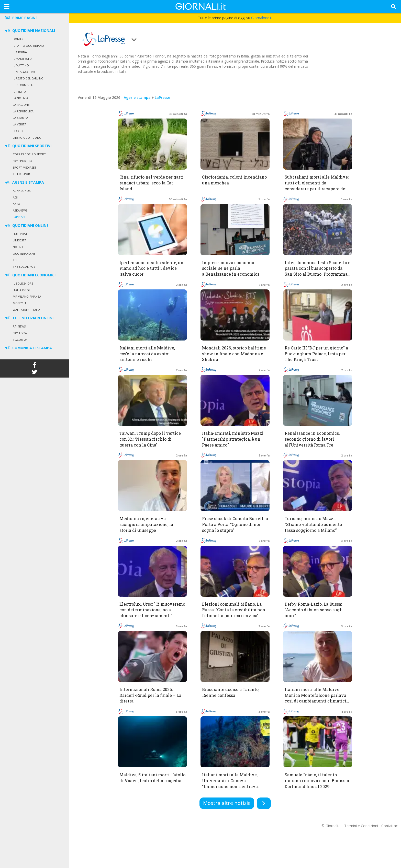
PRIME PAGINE (21, 18)
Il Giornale (21, 52)
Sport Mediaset (25, 167)
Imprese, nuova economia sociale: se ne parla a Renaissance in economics (231, 268)
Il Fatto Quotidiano (28, 46)
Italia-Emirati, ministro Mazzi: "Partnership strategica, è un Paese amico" (233, 439)
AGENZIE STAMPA (24, 182)
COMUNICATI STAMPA (28, 348)
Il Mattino (21, 65)
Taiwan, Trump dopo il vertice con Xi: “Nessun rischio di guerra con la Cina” (150, 439)
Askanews (20, 210)
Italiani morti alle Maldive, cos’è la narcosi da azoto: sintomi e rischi (147, 354)
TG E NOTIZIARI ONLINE (29, 318)
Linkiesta (20, 240)
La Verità (20, 124)
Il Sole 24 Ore (23, 283)
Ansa (16, 204)
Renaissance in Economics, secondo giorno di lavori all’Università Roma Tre (312, 439)
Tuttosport (22, 174)
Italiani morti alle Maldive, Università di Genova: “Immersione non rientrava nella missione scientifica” (230, 783)
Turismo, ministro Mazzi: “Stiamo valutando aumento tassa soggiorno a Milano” (313, 524)
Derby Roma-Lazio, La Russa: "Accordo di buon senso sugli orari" (314, 610)
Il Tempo (19, 92)
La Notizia (20, 98)
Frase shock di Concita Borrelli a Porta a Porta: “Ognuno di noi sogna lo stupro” (235, 524)
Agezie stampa (137, 97)
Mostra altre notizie (227, 803)
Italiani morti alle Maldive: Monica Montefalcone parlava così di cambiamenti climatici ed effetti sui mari (315, 698)
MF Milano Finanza (27, 296)
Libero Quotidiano (27, 138)
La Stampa (20, 118)
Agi (15, 197)
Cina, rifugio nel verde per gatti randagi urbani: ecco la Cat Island (152, 183)
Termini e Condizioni (361, 826)
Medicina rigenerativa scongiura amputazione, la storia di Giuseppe (146, 524)
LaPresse (19, 217)
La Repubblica (23, 111)
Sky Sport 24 (22, 161)
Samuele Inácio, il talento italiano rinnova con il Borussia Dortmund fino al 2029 (317, 781)
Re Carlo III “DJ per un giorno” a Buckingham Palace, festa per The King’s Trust (316, 354)
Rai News (19, 326)
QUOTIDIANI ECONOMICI (30, 275)
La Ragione (21, 105)
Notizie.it (20, 247)
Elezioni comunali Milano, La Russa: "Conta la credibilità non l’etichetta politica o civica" (234, 610)
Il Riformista (23, 85)
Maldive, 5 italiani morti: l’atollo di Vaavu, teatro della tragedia (152, 778)
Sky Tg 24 (20, 333)
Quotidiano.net (25, 254)
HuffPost (20, 234)
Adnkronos (22, 191)
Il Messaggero (24, 72)
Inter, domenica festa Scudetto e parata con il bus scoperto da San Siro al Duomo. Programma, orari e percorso (318, 271)
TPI (15, 260)
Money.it (20, 303)
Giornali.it (333, 826)
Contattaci (390, 826)
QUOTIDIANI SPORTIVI (28, 146)
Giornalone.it (262, 18)
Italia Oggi (21, 290)
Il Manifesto (22, 59)
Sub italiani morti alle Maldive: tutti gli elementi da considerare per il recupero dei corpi (317, 186)
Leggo (18, 131)
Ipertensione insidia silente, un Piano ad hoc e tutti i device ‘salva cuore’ (151, 268)
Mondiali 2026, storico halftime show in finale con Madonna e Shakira (234, 354)
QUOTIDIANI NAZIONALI (30, 31)
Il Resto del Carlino (28, 78)
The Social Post (25, 267)
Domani (19, 39)
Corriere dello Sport (29, 154)
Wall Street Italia (26, 310)
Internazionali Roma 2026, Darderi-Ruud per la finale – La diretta (150, 695)
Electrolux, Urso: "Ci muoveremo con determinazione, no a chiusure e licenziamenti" (152, 610)
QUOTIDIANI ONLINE (26, 225)
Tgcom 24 (20, 340)
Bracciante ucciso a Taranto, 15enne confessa (231, 692)
